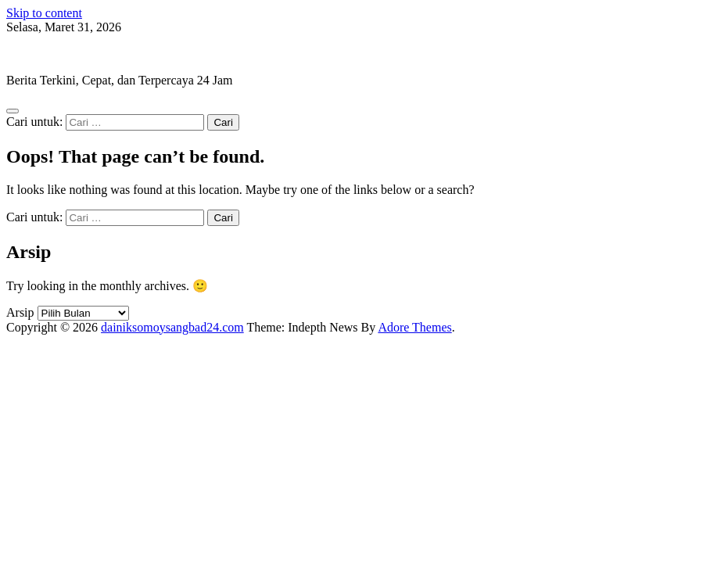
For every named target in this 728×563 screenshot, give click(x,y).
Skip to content (44, 13)
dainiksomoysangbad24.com (78, 54)
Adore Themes (414, 327)
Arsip (20, 312)
